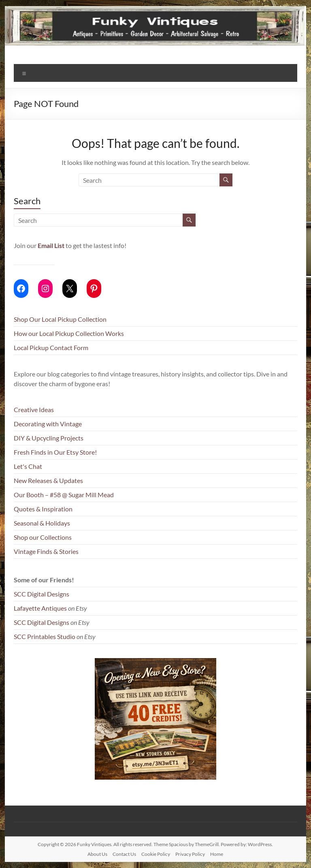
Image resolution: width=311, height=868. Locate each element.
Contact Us (124, 854)
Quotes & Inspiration (43, 509)
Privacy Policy (190, 854)
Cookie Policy (156, 854)
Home (217, 854)
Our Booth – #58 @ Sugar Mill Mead (64, 495)
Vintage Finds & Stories (46, 551)
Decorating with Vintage (48, 424)
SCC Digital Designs (42, 594)
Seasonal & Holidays (42, 523)
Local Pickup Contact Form (51, 347)
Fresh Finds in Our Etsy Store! (55, 452)
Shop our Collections (43, 537)
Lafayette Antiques (40, 608)
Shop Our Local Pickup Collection (60, 319)
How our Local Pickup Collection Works (69, 333)
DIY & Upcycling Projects (49, 438)
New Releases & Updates (48, 480)
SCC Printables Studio (45, 636)
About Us (97, 854)
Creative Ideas (34, 409)
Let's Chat (28, 466)
